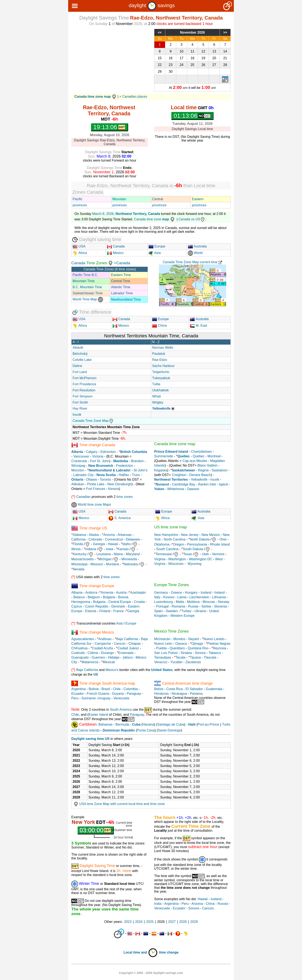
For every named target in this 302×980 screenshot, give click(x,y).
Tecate (180, 657)
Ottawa (92, 479)
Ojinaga (197, 644)
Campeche (103, 644)
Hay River (80, 408)
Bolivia (94, 689)
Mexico (115, 253)
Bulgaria (109, 597)
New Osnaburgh (120, 484)
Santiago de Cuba (171, 724)
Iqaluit (223, 484)
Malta (180, 602)
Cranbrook (79, 461)
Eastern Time (121, 275)
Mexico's (112, 670)
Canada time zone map (175, 444)
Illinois (76, 549)
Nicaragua (179, 694)
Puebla (161, 648)
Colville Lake (82, 360)
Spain (158, 611)
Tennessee (164, 554)
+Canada (122, 263)
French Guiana (98, 694)
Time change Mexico (97, 632)
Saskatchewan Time (88, 293)
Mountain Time (84, 281)
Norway (224, 602)
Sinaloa (186, 653)
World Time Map (88, 299)
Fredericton (124, 466)
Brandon (137, 461)
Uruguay (104, 698)
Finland (105, 611)
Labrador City (83, 475)
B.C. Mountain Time (87, 287)
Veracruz (161, 662)
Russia (193, 606)
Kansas (123, 549)
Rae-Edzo (160, 360)
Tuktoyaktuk (161, 378)
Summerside (164, 456)
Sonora (200, 653)
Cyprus (77, 606)
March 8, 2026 (103, 214)
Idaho (126, 544)
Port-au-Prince (208, 724)
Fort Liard (80, 372)
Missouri (97, 564)
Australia (197, 246)
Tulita (156, 384)
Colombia (131, 689)
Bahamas (105, 724)
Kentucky (80, 554)
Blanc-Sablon (208, 465)
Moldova (193, 602)
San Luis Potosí (166, 653)
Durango (107, 653)
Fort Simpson (83, 396)
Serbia (206, 606)
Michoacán (162, 639)
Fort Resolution (84, 390)
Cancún (120, 644)
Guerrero (98, 657)
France (118, 611)
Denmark (118, 606)
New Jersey (190, 535)
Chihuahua (79, 648)
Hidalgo (114, 657)
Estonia (91, 611)
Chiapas (135, 644)
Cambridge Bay (184, 484)
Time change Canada (97, 445)
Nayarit (194, 639)
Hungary (191, 593)
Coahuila (78, 653)
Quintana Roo (198, 648)
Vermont (218, 554)
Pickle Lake (96, 484)
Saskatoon (220, 470)
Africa (82, 253)
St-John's (141, 470)
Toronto (105, 479)
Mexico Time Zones (171, 631)
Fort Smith (80, 402)
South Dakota (193, 549)
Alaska (94, 535)
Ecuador (78, 694)
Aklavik (78, 348)
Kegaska (161, 470)
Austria (121, 593)
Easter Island (98, 715)
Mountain (119, 199)
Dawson (193, 489)
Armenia (107, 593)
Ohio (223, 539)
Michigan (105, 559)
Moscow (209, 602)
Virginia (160, 559)
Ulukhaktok (161, 390)
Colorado (95, 539)
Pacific (77, 199)
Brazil (106, 689)
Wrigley (158, 402)
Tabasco (215, 653)
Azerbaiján (138, 593)
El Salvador (194, 689)
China (159, 326)
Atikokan (78, 484)
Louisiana (104, 554)
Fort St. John (100, 461)
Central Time (121, 281)
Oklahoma (162, 544)
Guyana (118, 694)
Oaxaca (181, 644)
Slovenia (220, 606)
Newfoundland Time (126, 299)
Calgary (92, 452)
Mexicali (109, 662)
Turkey (186, 611)
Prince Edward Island (171, 452)
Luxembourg (163, 602)
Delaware (133, 539)
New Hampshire (166, 535)
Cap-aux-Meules (195, 461)
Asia (155, 253)
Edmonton (108, 452)
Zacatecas (193, 662)
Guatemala (214, 689)
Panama (196, 694)
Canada (116, 246)
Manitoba (121, 461)
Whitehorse (176, 489)
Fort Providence (84, 384)
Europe (157, 246)
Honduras (161, 694)
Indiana (91, 549)
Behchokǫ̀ (80, 354)
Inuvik (77, 415)
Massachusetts (83, 559)
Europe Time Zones (172, 585)
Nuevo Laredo (214, 639)
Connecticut (114, 539)
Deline (77, 366)
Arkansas (124, 535)
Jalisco (128, 657)
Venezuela (121, 698)
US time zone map (171, 527)
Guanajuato (80, 657)
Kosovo (169, 597)
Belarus (79, 597)
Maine (118, 554)
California (78, 539)
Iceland (206, 593)
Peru (75, 698)
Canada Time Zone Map (93, 421)
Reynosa (219, 648)
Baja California (127, 639)
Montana (112, 564)
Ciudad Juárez (128, 648)
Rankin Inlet (207, 484)
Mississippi (79, 564)
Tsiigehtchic (161, 372)
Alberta (77, 452)
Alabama (79, 535)
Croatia (139, 602)
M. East (199, 326)
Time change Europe (97, 586)
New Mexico (211, 535)
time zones (125, 497)
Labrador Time (122, 293)
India (158, 904)
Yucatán (176, 662)
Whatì (157, 396)
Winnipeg (78, 466)
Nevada (79, 569)
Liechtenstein (199, 597)
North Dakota (200, 539)
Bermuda (122, 724)
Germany (161, 593)
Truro (136, 475)
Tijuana (195, 657)
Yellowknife (199, 479)
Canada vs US (192, 219)
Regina (203, 470)
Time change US (93, 528)
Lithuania (219, 597)
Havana (148, 724)
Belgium (94, 597)
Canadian (83, 497)
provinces (80, 205)
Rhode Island (220, 544)
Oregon (179, 544)
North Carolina (175, 539)
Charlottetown (201, 452)
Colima (93, 653)
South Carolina (167, 549)
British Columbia (134, 452)
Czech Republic (97, 606)
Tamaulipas (163, 657)
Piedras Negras (219, 644)
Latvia (182, 597)
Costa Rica (174, 689)
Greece (176, 593)
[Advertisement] (110, 58)
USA (79, 246)
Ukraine (200, 611)
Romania (178, 606)
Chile (117, 689)
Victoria (98, 456)
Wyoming (195, 564)
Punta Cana (146, 730)
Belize (159, 689)
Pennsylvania (197, 544)
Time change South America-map (107, 683)
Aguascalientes (83, 639)
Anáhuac (105, 639)
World (195, 253)
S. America (122, 518)
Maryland (133, 554)
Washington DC (200, 559)
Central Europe (120, 602)
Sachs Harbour (163, 366)
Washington (177, 559)
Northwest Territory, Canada (138, 214)
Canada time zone (155, 219)
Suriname (89, 698)
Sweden (172, 611)
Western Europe (182, 616)
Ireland (219, 593)
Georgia (99, 544)
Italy (157, 597)
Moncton (78, 470)
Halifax (124, 475)
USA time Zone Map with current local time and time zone (119, 804)
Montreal (214, 456)
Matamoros (90, 662)
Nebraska (131, 564)
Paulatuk (159, 354)
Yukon (159, 489)
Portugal (163, 606)
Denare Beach (200, 475)
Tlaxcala (210, 657)
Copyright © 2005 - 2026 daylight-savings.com (151, 973)
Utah (205, 554)
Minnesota (129, 559)
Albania (77, 593)
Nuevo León (163, 644)
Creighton (179, 475)
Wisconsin (176, 564)
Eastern (198, 199)
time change (169, 952)
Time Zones (97, 263)
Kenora (114, 489)
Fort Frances (96, 489)
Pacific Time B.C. (85, 275)
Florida (78, 544)
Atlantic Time (121, 287)
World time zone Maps (91, 504)
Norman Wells (163, 348)
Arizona (109, 535)
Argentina (79, 689)
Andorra (91, 593)
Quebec (199, 456)
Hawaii (113, 544)
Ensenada (126, 653)
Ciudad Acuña (103, 648)
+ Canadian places (133, 97)
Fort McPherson (85, 378)
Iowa (109, 549)
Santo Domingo (169, 730)
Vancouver (81, 456)
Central (158, 199)
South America (121, 710)
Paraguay (134, 694)
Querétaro (177, 648)
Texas (188, 554)
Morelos (179, 639)
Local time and (141, 952)
